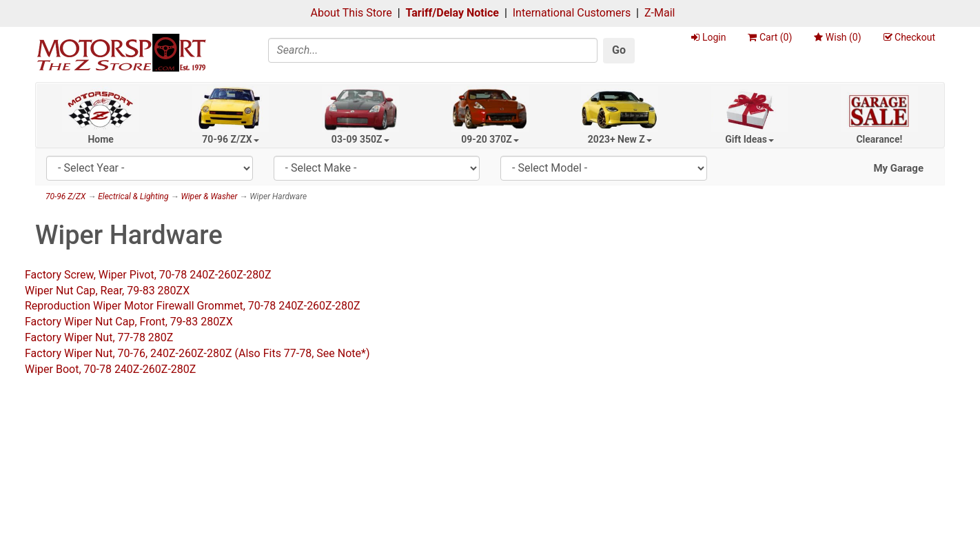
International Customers (572, 13)
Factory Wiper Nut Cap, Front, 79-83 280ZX (129, 322)
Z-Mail (660, 13)
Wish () (837, 37)
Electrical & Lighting (133, 196)
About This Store (351, 13)
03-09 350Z (360, 139)
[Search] (433, 50)
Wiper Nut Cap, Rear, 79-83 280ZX (107, 291)
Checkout (909, 37)
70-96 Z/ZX (230, 139)
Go (619, 50)
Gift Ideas (749, 139)
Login (708, 37)
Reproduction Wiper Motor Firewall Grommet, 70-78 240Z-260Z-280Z (193, 306)
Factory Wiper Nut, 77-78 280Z (99, 337)
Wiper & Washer (209, 196)
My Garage (898, 168)
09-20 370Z (490, 139)
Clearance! (879, 139)
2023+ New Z (620, 139)
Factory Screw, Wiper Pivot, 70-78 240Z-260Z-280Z (148, 275)
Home (100, 139)
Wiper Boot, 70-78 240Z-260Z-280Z (110, 369)
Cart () (770, 37)
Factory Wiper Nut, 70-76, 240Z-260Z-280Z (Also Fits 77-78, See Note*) (197, 353)
